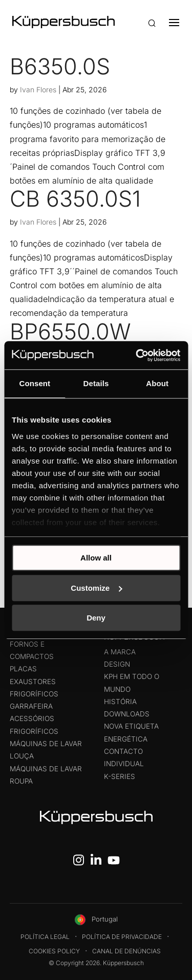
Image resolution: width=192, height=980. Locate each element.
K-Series (120, 776)
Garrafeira (31, 706)
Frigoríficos (34, 694)
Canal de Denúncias (126, 951)
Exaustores (33, 682)
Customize (96, 588)
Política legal (45, 937)
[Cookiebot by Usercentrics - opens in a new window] (137, 355)
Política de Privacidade (122, 937)
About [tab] (157, 383)
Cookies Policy (54, 951)
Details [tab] (96, 383)
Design (117, 664)
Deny (96, 618)
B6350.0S (60, 66)
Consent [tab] (35, 383)
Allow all (96, 558)
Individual (124, 764)
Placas (23, 669)
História (120, 702)
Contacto (123, 751)
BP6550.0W (70, 331)
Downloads (127, 714)
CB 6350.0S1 (75, 198)
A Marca (120, 652)
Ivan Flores (38, 89)
